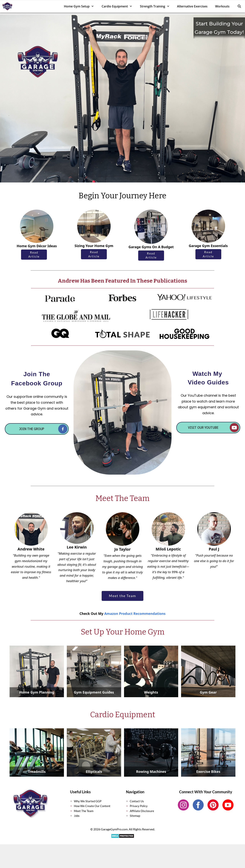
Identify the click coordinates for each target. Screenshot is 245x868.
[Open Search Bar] (239, 6)
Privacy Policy (139, 806)
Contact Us (137, 801)
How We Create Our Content (92, 806)
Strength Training (157, 6)
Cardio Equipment (119, 6)
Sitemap (135, 816)
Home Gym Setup (81, 6)
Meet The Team (84, 811)
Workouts (222, 6)
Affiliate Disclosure (142, 811)
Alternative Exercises (192, 6)
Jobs (77, 816)
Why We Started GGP (88, 801)
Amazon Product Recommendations (135, 614)
